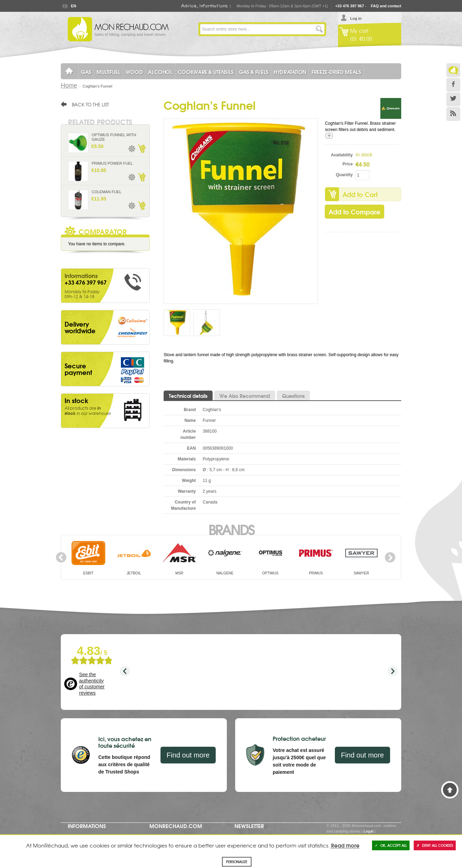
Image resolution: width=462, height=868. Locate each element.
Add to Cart (360, 194)
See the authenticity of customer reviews (92, 684)
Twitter (453, 99)
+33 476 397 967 (350, 6)
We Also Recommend (245, 396)
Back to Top (450, 790)
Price (348, 164)
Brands (231, 529)
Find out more (188, 755)
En (73, 6)
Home (69, 85)
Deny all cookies (435, 845)
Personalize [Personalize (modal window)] (237, 862)
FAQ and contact (386, 6)
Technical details (188, 396)
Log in (356, 18)
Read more (345, 845)
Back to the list (90, 104)
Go (319, 29)
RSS (453, 114)
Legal (368, 831)
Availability (342, 155)
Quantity (344, 175)
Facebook (453, 85)
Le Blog (453, 70)
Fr (65, 6)
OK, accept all (391, 845)
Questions (293, 396)
